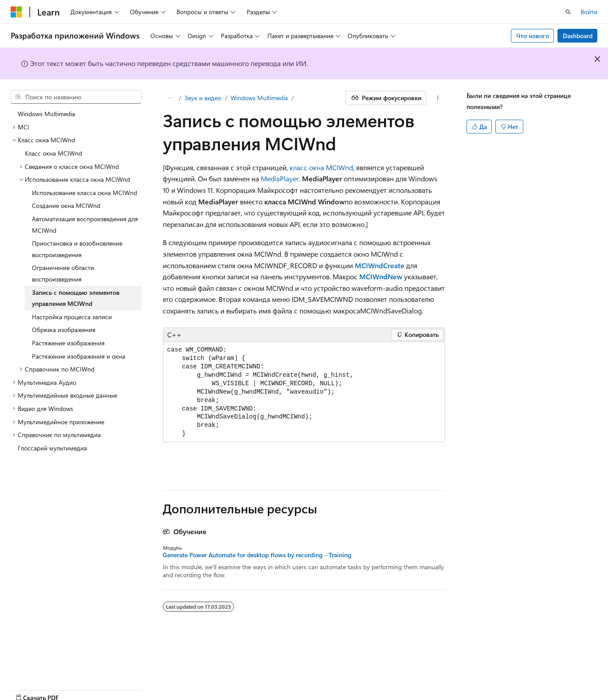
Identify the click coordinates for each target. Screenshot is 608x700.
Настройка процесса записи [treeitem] (72, 317)
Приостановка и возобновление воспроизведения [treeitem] (77, 249)
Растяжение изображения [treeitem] (68, 343)
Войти (589, 12)
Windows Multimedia (259, 98)
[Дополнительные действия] (437, 98)
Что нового (533, 36)
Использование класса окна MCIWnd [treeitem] (84, 193)
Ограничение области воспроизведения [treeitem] (63, 273)
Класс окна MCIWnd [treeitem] (53, 153)
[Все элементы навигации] (171, 98)
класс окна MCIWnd (321, 167)
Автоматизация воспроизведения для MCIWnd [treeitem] (85, 225)
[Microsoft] (16, 12)
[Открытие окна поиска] (568, 12)
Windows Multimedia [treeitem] (46, 114)
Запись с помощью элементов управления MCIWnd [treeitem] (76, 298)
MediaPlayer (280, 178)
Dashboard (578, 36)
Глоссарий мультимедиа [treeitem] (52, 448)
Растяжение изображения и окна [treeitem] (78, 356)
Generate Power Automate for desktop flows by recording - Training (257, 555)
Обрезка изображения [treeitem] (64, 330)
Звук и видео (203, 98)
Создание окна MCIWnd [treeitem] (66, 205)
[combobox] (76, 97)
